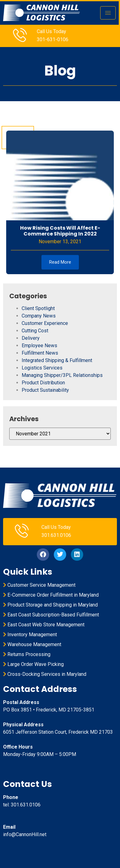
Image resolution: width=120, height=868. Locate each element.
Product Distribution (43, 383)
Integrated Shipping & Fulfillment (57, 360)
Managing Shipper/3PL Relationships (62, 375)
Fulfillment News (40, 353)
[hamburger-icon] (108, 13)
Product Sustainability (45, 390)
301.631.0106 (56, 535)
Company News (39, 316)
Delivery (31, 338)
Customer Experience (45, 323)
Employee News (39, 345)
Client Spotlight (38, 308)
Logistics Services (42, 368)
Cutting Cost (35, 331)
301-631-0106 (53, 39)
